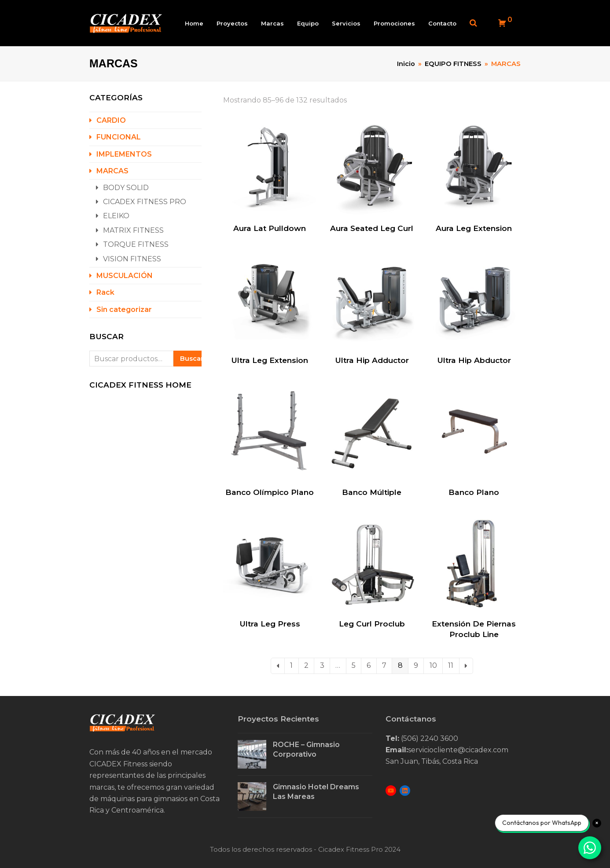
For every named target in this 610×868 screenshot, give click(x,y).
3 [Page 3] (322, 666)
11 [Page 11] (451, 666)
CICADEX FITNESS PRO (145, 202)
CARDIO (111, 121)
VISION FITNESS (132, 259)
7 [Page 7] (384, 666)
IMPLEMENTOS (124, 155)
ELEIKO (116, 217)
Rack (105, 293)
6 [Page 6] (369, 666)
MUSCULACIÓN (125, 276)
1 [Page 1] (291, 666)
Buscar (191, 359)
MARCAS (112, 171)
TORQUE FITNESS (136, 245)
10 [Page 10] (433, 666)
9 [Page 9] (416, 666)
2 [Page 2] (306, 666)
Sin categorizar (124, 310)
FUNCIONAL (119, 138)
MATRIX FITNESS (133, 231)
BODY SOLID (126, 188)
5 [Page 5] (354, 666)
